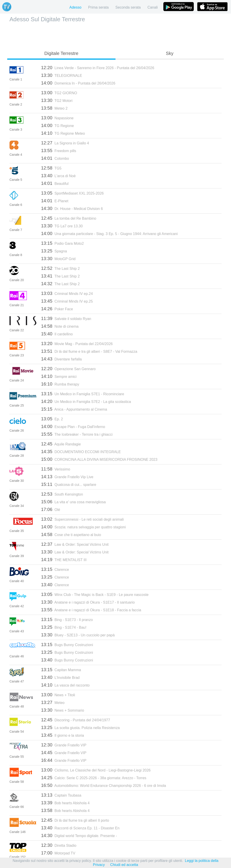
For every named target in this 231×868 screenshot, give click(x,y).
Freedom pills (59, 151)
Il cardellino (57, 334)
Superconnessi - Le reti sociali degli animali (82, 519)
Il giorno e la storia (62, 735)
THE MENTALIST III (64, 560)
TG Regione (57, 125)
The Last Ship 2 (60, 268)
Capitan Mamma (61, 670)
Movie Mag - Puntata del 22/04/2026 (77, 343)
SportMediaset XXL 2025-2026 (72, 193)
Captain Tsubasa (61, 795)
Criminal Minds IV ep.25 (67, 301)
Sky (170, 53)
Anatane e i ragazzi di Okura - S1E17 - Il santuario (88, 602)
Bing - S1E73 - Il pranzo (67, 619)
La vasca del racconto (65, 685)
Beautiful (55, 183)
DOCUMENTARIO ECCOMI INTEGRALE (81, 452)
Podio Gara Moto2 (62, 243)
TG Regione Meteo (63, 133)
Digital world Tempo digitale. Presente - (79, 835)
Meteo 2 (54, 108)
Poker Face (57, 309)
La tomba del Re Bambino (69, 218)
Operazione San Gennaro (68, 369)
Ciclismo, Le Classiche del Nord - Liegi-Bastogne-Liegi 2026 (96, 770)
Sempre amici (59, 376)
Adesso (75, 7)
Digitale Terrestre (61, 53)
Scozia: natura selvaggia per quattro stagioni (83, 527)
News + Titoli (58, 695)
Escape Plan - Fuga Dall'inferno (73, 426)
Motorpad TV (58, 853)
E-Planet (55, 201)
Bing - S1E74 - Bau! (64, 627)
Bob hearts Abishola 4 (65, 803)
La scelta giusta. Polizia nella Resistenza (80, 727)
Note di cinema (60, 326)
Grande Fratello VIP (64, 745)
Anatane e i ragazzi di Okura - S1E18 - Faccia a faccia (91, 610)
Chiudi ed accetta (124, 865)
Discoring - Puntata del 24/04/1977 (76, 720)
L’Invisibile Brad (60, 677)
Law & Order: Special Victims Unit (75, 544)
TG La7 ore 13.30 (62, 226)
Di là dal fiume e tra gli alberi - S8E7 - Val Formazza (89, 351)
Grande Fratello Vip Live (67, 477)
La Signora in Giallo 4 (65, 143)
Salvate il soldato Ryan (66, 318)
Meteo (53, 702)
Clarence (55, 569)
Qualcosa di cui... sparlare (69, 484)
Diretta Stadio (59, 845)
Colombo (55, 158)
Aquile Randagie (61, 444)
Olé (51, 509)
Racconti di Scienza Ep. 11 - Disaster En (80, 828)
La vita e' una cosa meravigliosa (73, 502)
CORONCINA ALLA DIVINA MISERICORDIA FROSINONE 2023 (99, 459)
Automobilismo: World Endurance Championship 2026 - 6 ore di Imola (104, 785)
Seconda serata (128, 7)
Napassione (57, 118)
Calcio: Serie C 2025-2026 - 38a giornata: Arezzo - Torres (94, 778)
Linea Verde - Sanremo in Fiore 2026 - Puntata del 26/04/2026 (98, 68)
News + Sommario (63, 710)
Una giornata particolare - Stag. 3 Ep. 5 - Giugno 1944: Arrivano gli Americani (109, 233)
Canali (153, 7)
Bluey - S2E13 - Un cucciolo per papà (78, 635)
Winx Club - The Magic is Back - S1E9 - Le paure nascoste (95, 594)
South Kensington (62, 494)
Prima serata (98, 7)
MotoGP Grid (58, 259)
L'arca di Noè (58, 176)
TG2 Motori (57, 100)
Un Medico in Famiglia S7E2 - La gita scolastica (86, 401)
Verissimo (56, 469)
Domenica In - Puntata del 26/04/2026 (78, 83)
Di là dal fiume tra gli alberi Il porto (75, 820)
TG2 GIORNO (59, 93)
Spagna (54, 251)
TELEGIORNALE (62, 75)
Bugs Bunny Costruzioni (67, 645)
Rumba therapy (60, 384)
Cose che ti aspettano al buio (71, 534)
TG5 (51, 168)
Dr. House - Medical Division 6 (72, 208)
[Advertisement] (115, 35)
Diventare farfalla (61, 359)
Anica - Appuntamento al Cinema (74, 409)
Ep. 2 (52, 419)
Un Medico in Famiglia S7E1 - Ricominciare (83, 394)
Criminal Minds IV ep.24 (67, 293)
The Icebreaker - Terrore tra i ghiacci (77, 434)
